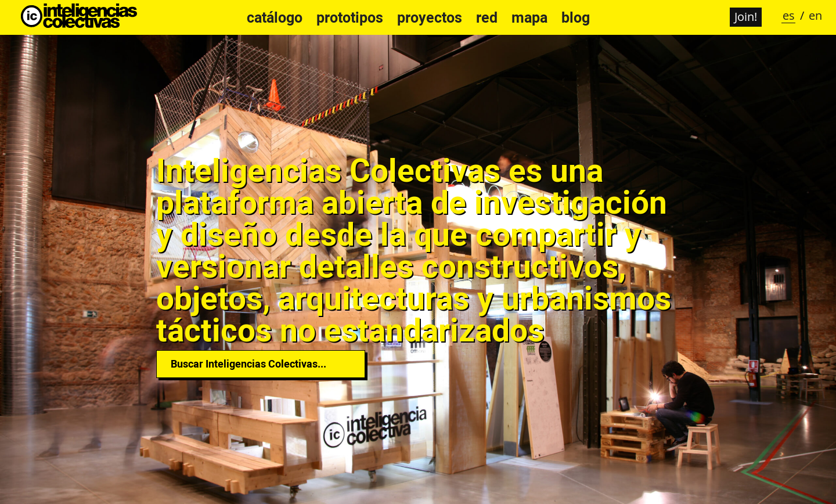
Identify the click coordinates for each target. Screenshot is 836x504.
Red (487, 17)
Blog (576, 17)
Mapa (529, 17)
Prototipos (350, 17)
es (789, 15)
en (815, 15)
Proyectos (430, 17)
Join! (746, 17)
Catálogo (275, 17)
